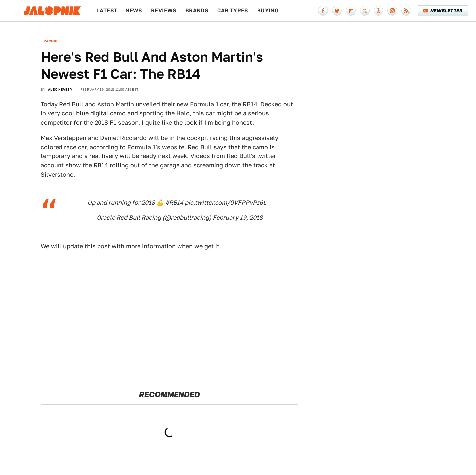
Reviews (164, 10)
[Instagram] (392, 11)
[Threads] (378, 11)
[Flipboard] (351, 11)
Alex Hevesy (60, 89)
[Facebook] (323, 11)
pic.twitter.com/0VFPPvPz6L (226, 203)
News (134, 10)
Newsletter (443, 11)
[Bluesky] (337, 11)
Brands (197, 10)
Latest (107, 10)
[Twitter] (365, 11)
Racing (50, 41)
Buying (268, 10)
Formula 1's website (156, 147)
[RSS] (406, 11)
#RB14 (174, 203)
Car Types (233, 10)
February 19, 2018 (238, 217)
